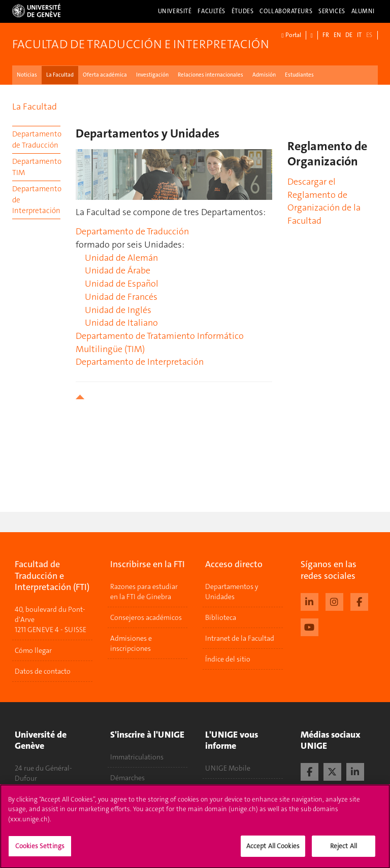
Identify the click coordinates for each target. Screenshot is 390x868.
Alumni (363, 11)
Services (332, 11)
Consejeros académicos (146, 617)
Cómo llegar (33, 650)
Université (175, 11)
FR (326, 35)
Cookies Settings (40, 851)
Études (242, 11)
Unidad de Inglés (118, 310)
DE (349, 35)
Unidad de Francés (121, 297)
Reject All (344, 851)
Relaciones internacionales (210, 75)
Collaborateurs (286, 11)
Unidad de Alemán (121, 258)
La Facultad (60, 75)
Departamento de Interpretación (36, 200)
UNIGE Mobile (228, 768)
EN (337, 35)
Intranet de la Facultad (240, 638)
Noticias (27, 75)
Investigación (152, 75)
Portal (291, 35)
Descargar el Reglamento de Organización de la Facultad (324, 201)
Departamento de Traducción (36, 139)
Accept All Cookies (273, 851)
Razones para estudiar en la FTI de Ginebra (144, 592)
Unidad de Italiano (121, 323)
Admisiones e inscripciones (131, 643)
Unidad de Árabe (118, 270)
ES (369, 35)
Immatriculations (137, 757)
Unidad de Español (122, 284)
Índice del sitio (228, 659)
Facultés (212, 11)
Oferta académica (105, 75)
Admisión (264, 75)
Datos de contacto (43, 671)
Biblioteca (221, 617)
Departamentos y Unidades (232, 592)
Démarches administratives (134, 783)
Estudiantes (299, 75)
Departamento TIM (36, 167)
